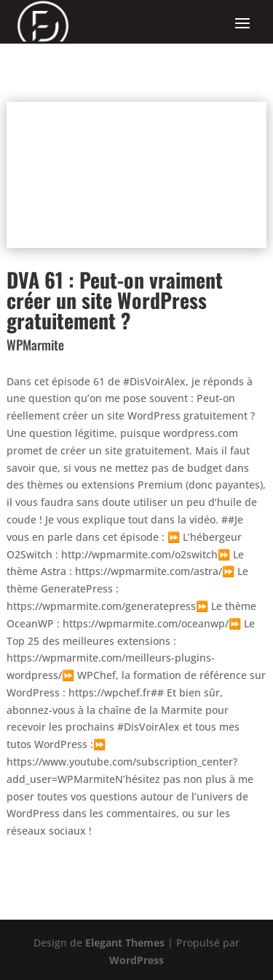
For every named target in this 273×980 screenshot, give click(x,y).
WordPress (136, 960)
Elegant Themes (125, 943)
